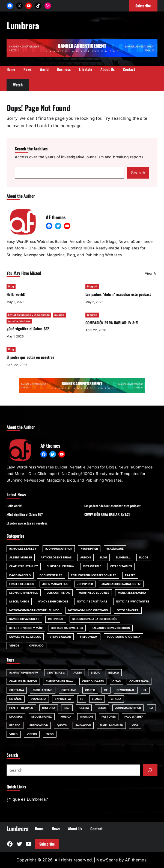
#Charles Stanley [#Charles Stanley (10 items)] (23, 549)
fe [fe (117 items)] (82, 699)
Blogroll (92, 286)
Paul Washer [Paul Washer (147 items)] (134, 716)
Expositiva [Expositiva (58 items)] (63, 699)
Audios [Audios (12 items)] (86, 557)
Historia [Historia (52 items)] (49, 708)
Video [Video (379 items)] (14, 734)
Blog (11, 286)
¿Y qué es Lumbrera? (27, 799)
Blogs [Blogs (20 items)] (144, 557)
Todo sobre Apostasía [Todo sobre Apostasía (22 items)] (123, 637)
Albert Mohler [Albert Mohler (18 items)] (21, 557)
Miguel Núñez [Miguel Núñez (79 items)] (42, 716)
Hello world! (16, 294)
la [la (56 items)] (151, 708)
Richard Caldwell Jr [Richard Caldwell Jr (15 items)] (67, 628)
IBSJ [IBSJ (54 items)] (67, 708)
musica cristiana (19, 321)
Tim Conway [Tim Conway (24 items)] (89, 637)
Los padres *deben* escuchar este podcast (118, 294)
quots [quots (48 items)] (62, 725)
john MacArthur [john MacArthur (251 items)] (128, 708)
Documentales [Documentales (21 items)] (51, 575)
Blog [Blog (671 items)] (103, 557)
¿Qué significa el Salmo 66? (28, 329)
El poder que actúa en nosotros (30, 357)
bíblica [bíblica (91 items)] (114, 672)
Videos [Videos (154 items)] (14, 645)
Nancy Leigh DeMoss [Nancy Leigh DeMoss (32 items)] (53, 601)
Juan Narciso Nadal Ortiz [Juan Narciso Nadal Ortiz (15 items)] (121, 584)
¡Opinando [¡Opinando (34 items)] (36, 645)
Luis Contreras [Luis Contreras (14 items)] (58, 593)
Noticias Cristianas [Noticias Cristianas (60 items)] (92, 601)
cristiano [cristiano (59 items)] (69, 690)
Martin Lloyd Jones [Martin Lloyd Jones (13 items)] (94, 593)
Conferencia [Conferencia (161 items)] (139, 681)
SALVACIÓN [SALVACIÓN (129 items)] (83, 725)
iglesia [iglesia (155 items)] (84, 708)
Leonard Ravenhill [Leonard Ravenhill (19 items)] (24, 593)
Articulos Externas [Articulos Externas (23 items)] (56, 557)
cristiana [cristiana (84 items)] (17, 690)
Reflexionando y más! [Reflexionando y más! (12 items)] (26, 628)
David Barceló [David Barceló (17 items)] (20, 575)
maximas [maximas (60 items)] (16, 716)
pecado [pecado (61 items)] (15, 725)
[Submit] (150, 770)
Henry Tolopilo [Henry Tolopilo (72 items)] (21, 708)
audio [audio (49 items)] (78, 672)
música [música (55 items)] (66, 716)
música (59, 315)
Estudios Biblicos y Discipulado (29, 315)
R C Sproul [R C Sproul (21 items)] (56, 619)
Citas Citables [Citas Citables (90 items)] (121, 566)
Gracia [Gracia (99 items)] (116, 699)
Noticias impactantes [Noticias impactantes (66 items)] (133, 601)
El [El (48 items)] (145, 690)
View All (151, 273)
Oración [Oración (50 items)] (86, 716)
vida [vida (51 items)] (135, 725)
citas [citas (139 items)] (117, 681)
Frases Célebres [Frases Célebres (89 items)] (21, 584)
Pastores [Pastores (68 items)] (109, 716)
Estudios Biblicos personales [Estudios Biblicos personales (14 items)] (94, 575)
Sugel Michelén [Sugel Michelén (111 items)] (111, 725)
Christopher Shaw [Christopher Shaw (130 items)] (60, 681)
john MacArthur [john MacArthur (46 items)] (55, 584)
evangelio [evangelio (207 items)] (38, 699)
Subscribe (47, 844)
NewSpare (107, 860)
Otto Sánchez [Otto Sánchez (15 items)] (128, 610)
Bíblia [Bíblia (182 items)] (95, 672)
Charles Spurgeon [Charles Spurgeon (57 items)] (23, 681)
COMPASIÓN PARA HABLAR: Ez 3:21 (112, 322)
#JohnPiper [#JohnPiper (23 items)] (89, 549)
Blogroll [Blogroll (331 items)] (123, 557)
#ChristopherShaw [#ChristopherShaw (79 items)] (24, 672)
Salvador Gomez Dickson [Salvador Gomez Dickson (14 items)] (111, 628)
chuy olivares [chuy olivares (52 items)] (93, 681)
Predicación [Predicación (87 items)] (39, 725)
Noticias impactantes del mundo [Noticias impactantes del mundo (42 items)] (34, 610)
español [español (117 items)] (16, 699)
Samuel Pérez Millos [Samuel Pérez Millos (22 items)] (25, 637)
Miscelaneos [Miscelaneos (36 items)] (19, 601)
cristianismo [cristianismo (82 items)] (43, 690)
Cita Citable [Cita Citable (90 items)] (92, 566)
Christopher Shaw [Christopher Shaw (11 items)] (61, 566)
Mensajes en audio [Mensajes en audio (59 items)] (132, 593)
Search (138, 173)
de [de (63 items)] (106, 690)
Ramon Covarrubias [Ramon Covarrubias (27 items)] (24, 619)
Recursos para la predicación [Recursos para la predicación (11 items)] (95, 619)
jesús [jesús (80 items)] (102, 708)
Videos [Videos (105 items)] (32, 734)
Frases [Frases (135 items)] (97, 699)
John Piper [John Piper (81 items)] (85, 584)
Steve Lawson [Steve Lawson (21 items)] (60, 637)
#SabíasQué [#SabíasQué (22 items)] (115, 549)
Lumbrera (23, 25)
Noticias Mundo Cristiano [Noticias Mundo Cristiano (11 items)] (88, 610)
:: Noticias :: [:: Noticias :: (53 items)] (56, 672)
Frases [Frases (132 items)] (130, 575)
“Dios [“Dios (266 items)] (50, 734)
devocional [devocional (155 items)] (126, 690)
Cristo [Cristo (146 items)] (90, 690)
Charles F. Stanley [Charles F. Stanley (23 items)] (24, 566)
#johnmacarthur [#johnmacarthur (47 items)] (59, 549)
